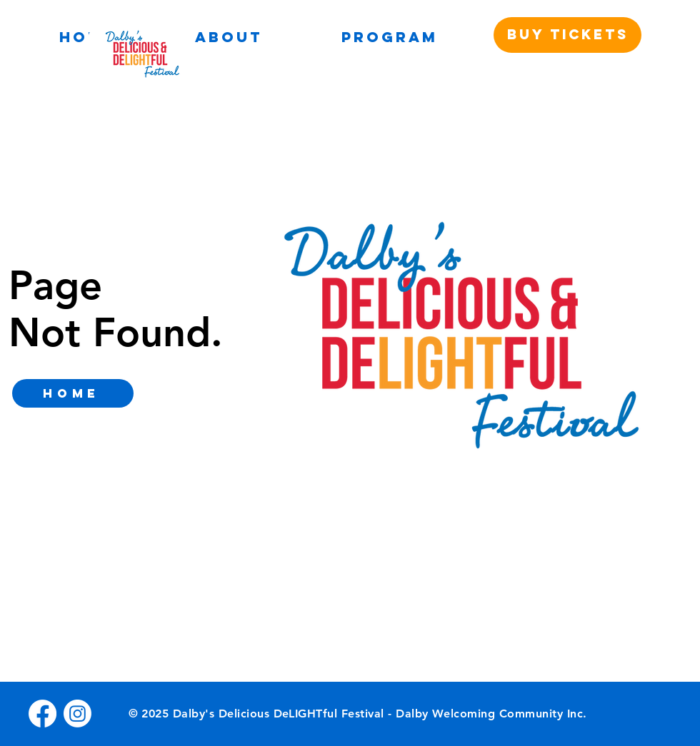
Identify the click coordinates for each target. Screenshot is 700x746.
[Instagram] (77, 714)
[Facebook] (42, 714)
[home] (73, 393)
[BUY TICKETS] (567, 35)
